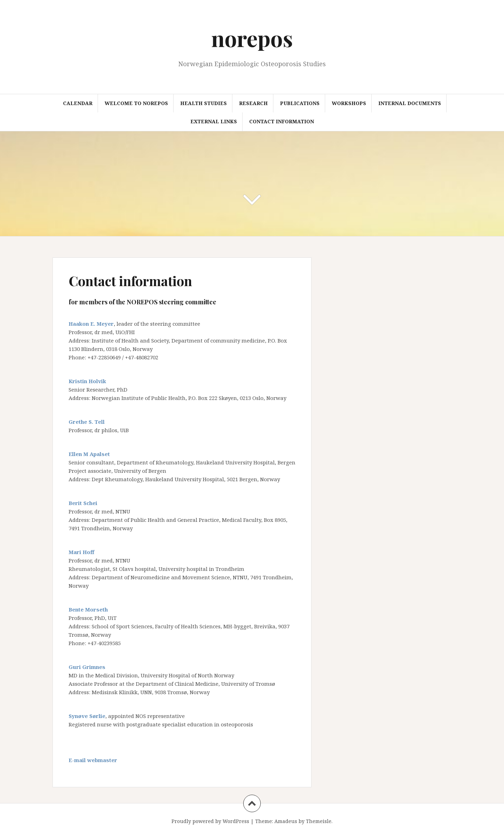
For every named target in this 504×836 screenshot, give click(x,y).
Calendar (78, 103)
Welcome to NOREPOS (136, 103)
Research (253, 103)
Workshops (349, 103)
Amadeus (286, 821)
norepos (252, 38)
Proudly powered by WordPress (210, 821)
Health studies (204, 103)
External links (214, 121)
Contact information (282, 121)
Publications (300, 103)
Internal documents (410, 103)
